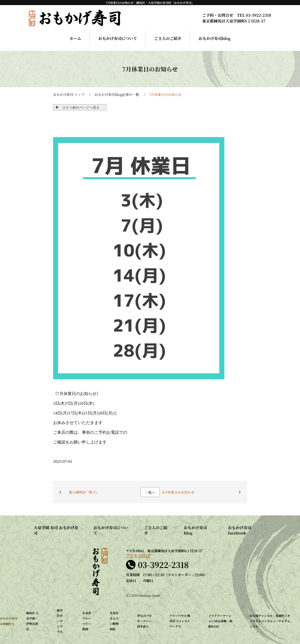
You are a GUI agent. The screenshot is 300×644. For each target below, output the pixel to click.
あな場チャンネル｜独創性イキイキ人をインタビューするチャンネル (270, 621)
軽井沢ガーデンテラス (60, 621)
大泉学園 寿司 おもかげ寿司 (56, 530)
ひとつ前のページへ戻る (81, 107)
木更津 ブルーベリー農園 (87, 621)
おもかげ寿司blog (214, 38)
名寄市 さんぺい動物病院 (114, 621)
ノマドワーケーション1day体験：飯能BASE (220, 621)
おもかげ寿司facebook (240, 530)
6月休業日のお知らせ (178, 492)
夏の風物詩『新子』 (84, 492)
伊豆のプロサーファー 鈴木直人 (144, 621)
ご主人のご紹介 (168, 38)
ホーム (75, 38)
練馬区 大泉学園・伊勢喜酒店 (32, 621)
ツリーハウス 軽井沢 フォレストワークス (180, 621)
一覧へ (150, 492)
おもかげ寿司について (118, 38)
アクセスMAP (138, 556)
